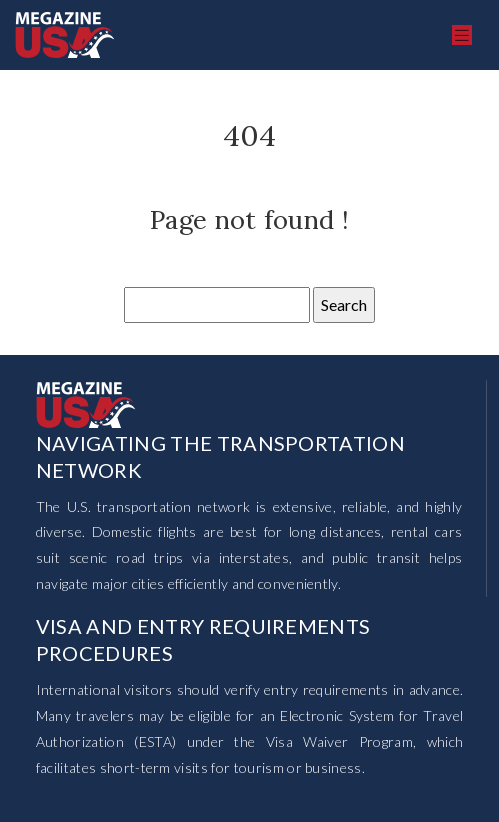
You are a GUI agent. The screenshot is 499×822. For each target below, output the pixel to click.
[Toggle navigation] (462, 35)
